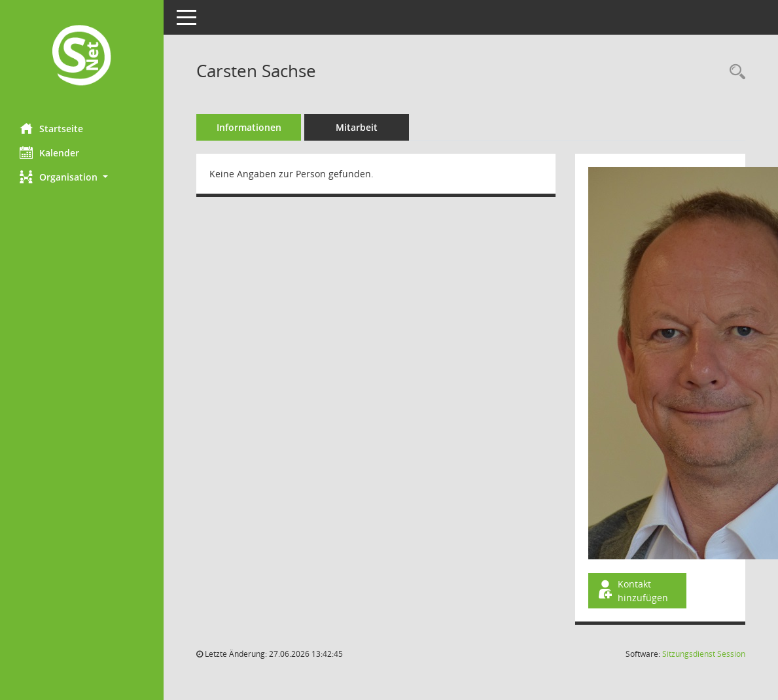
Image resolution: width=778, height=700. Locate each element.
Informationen (249, 127)
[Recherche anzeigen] (734, 72)
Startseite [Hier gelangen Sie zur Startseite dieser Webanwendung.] (51, 128)
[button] (82, 177)
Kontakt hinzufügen (632, 591)
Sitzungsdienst (704, 654)
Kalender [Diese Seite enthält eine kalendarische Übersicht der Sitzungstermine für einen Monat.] (49, 152)
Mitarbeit (357, 127)
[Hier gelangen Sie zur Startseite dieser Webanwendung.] (82, 57)
